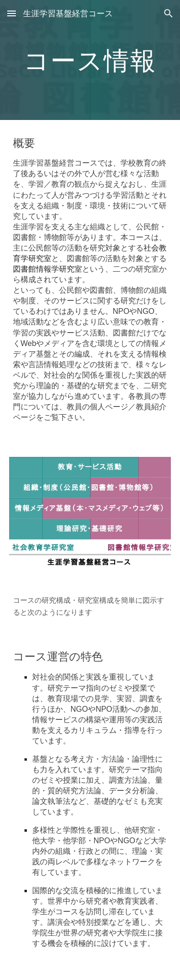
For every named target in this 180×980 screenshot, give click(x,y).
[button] (12, 13)
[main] (90, 60)
